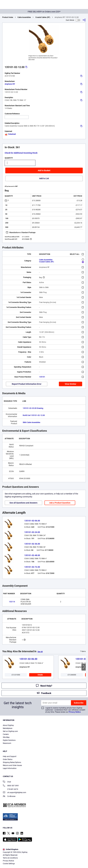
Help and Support (10, 756)
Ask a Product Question (60, 503)
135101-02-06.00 (32, 521)
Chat (7, 782)
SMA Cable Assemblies (31, 422)
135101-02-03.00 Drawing (33, 408)
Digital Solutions (9, 740)
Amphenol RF (10, 84)
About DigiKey (8, 725)
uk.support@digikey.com (15, 793)
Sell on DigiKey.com (10, 731)
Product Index (8, 17)
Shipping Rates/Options (12, 762)
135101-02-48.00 (32, 555)
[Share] (84, 20)
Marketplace (8, 728)
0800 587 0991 (11, 786)
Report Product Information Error (27, 384)
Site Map (6, 737)
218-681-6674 (10, 789)
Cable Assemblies (24, 17)
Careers (6, 734)
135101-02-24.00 (32, 532)
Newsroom (7, 743)
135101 (42, 377)
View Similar (71, 384)
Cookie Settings (9, 864)
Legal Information (10, 768)
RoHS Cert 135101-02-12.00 (34, 415)
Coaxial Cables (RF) (43, 17)
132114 (12, 602)
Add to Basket (44, 170)
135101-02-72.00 (32, 567)
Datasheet (10, 134)
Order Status (8, 759)
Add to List (44, 178)
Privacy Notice (75, 712)
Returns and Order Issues (12, 765)
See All (40, 652)
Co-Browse (9, 797)
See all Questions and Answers (23, 503)
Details (40, 675)
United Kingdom (11, 849)
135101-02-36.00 (32, 544)
